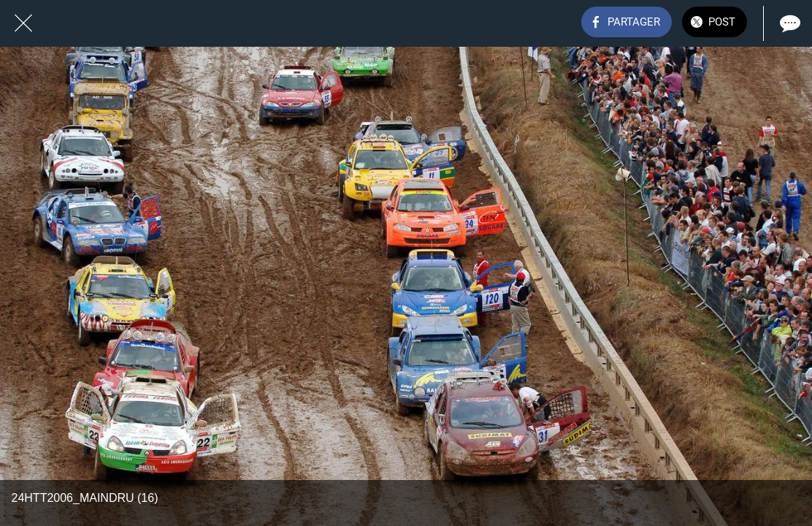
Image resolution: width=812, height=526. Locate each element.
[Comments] (789, 23)
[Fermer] (23, 23)
